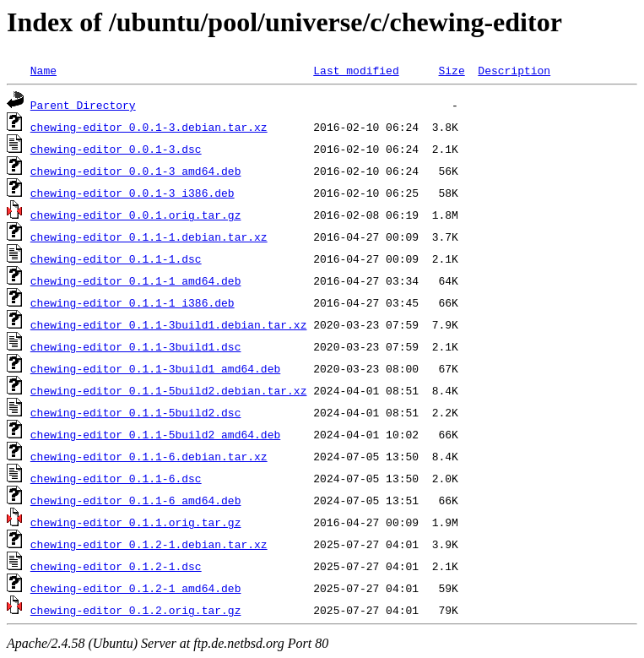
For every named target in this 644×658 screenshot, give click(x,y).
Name (43, 70)
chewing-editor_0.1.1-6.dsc (116, 478)
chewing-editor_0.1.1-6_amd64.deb (136, 500)
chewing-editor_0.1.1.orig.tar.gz (136, 522)
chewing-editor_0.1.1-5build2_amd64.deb (155, 434)
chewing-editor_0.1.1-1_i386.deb (133, 302)
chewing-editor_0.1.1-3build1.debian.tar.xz (169, 324)
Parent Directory (83, 105)
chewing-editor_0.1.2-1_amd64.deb (136, 588)
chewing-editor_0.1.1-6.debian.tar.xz (149, 456)
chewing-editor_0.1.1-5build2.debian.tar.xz (169, 390)
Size (451, 70)
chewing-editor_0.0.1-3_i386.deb (133, 193)
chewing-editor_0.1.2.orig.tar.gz (136, 610)
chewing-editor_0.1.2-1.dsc (116, 566)
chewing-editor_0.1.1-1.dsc (116, 258)
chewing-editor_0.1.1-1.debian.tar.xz (149, 237)
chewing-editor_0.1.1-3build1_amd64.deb (155, 368)
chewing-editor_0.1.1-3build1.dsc (136, 346)
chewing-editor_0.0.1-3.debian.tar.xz (149, 127)
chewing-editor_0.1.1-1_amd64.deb (136, 280)
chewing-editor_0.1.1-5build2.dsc (136, 412)
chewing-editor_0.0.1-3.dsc (116, 149)
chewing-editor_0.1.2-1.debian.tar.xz (149, 544)
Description (514, 70)
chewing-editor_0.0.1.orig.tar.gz (136, 215)
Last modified (356, 70)
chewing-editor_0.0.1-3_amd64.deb (136, 171)
